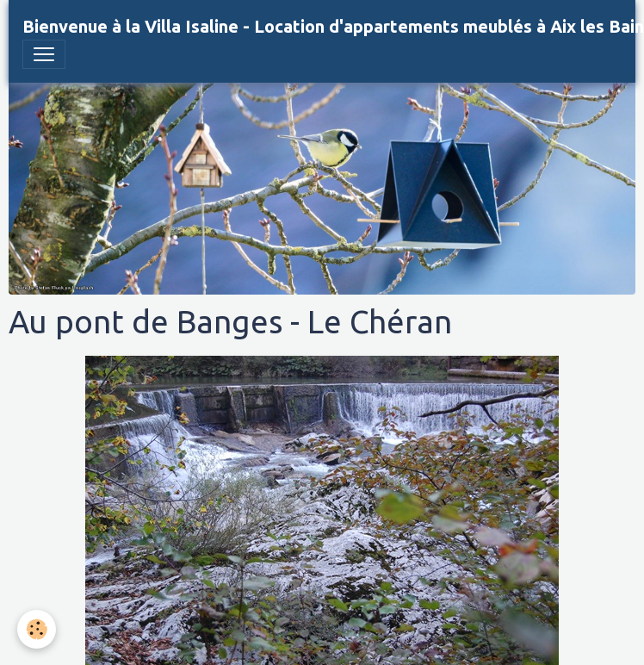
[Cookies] (37, 629)
